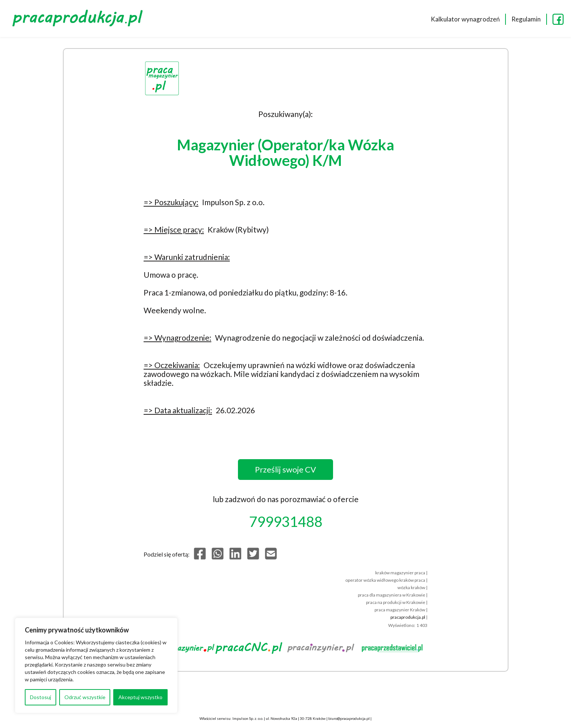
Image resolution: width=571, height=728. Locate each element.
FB (558, 19)
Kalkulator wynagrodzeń (465, 19)
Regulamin (526, 19)
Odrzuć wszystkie (85, 697)
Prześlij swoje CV (285, 469)
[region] (96, 665)
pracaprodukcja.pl (408, 617)
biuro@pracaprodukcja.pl (349, 718)
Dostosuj (41, 697)
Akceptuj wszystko (140, 697)
